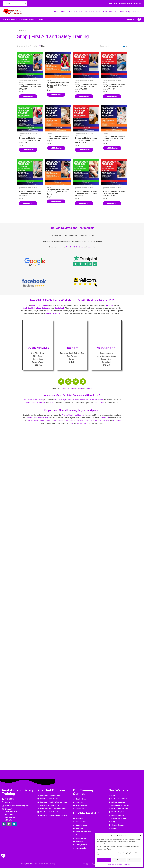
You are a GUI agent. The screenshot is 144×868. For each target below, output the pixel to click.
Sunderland (59, 308)
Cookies (86, 864)
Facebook (91, 247)
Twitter (80, 388)
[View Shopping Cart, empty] (133, 19)
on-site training (99, 403)
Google (69, 247)
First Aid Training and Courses (73, 415)
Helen (71, 423)
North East (109, 305)
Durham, (38, 308)
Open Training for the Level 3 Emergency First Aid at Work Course (79, 400)
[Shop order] (110, 46)
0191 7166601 (114, 3)
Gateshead (46, 308)
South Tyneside (57, 421)
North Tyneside (69, 421)
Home (19, 30)
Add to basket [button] (28, 96)
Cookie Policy (111, 864)
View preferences (134, 860)
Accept (104, 860)
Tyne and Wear (32, 421)
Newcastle (105, 421)
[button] (140, 836)
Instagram (73, 388)
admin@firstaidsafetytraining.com (130, 3)
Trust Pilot (80, 247)
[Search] (25, 3)
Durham (52, 403)
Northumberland (45, 421)
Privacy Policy (119, 864)
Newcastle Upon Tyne (84, 421)
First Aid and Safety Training (33, 400)
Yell (74, 247)
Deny (119, 860)
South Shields (28, 308)
